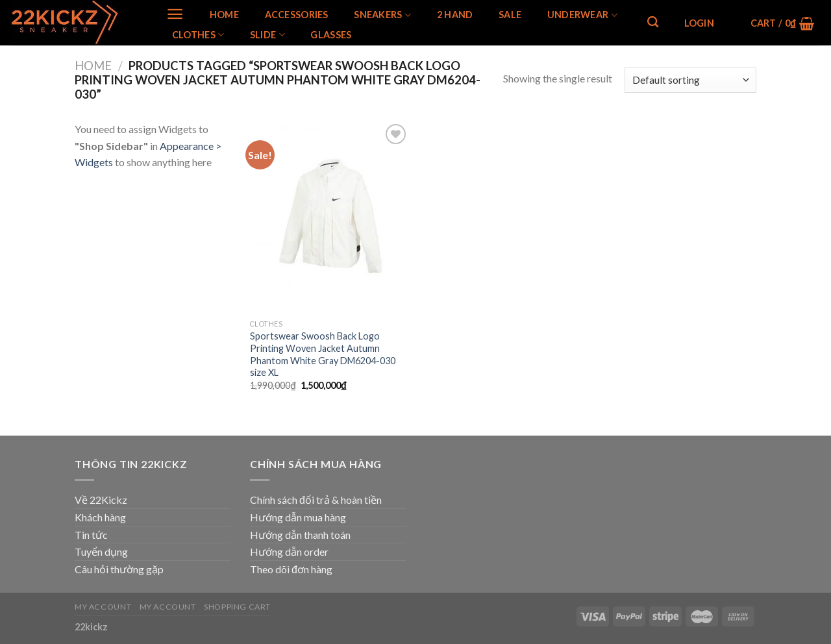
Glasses (331, 35)
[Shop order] (690, 80)
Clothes (198, 35)
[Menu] (175, 14)
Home (224, 15)
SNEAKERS (382, 15)
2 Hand (455, 15)
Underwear (582, 15)
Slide (267, 35)
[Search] (653, 22)
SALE (510, 15)
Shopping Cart (237, 607)
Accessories (297, 15)
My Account (103, 607)
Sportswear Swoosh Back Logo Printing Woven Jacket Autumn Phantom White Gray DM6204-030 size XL (323, 354)
